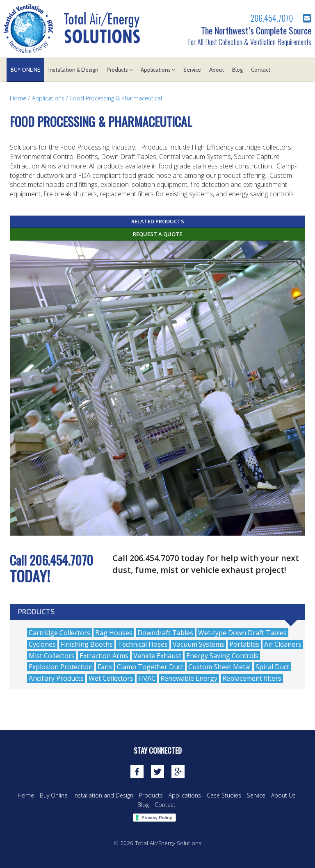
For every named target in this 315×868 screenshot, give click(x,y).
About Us (283, 795)
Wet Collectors (111, 678)
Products (120, 70)
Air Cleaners (283, 644)
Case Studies (224, 795)
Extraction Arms (104, 656)
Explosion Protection (61, 667)
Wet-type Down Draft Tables (242, 633)
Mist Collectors (52, 656)
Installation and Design (103, 795)
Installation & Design (73, 70)
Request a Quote (157, 234)
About (217, 70)
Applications (158, 70)
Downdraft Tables (165, 633)
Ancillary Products (56, 678)
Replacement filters (252, 678)
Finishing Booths (87, 644)
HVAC (147, 678)
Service (192, 70)
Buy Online (25, 70)
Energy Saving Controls (222, 656)
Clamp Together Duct (150, 667)
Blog (237, 70)
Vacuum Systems (199, 644)
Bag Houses (114, 633)
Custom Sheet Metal (219, 667)
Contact (261, 70)
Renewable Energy (189, 678)
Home (18, 98)
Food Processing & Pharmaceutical (116, 98)
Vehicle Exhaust (157, 656)
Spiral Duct (272, 667)
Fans (105, 667)
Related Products (158, 221)
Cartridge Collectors (59, 633)
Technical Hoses (143, 644)
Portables (244, 644)
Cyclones (42, 644)
